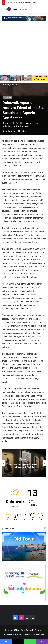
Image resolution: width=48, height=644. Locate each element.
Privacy (25, 634)
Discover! (14, 85)
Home (6, 85)
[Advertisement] (24, 49)
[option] (24, 463)
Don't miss (24, 459)
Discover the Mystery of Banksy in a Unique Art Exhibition (24, 466)
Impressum (17, 634)
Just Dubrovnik (10, 131)
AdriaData (8, 634)
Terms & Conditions (36, 634)
